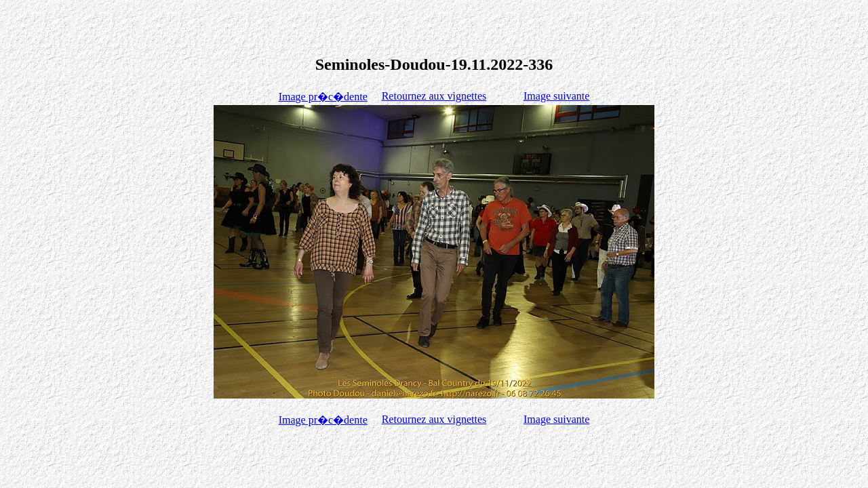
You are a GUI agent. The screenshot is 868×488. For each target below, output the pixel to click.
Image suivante (556, 96)
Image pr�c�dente (323, 97)
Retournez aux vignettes (434, 96)
